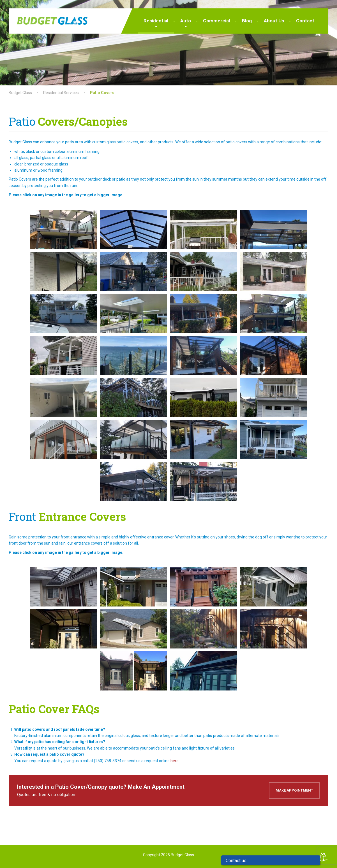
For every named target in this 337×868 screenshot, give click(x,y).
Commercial (216, 21)
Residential (156, 21)
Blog (247, 21)
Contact (305, 21)
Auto (186, 21)
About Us (274, 21)
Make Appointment (294, 790)
